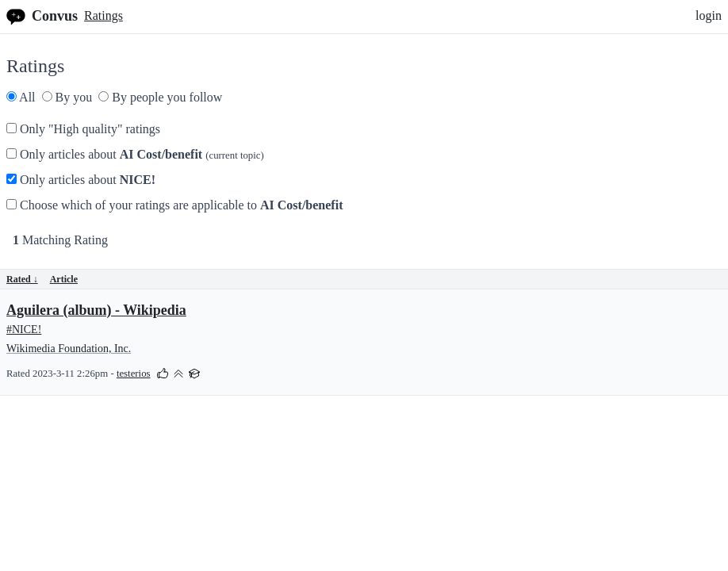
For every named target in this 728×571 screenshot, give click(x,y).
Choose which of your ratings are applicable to (174, 205)
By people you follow (160, 97)
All (21, 97)
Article (64, 279)
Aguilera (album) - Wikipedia (96, 310)
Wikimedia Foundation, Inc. (69, 349)
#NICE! (24, 330)
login (709, 15)
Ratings (103, 15)
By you (67, 97)
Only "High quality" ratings (83, 129)
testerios (134, 374)
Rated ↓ (22, 279)
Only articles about (135, 154)
